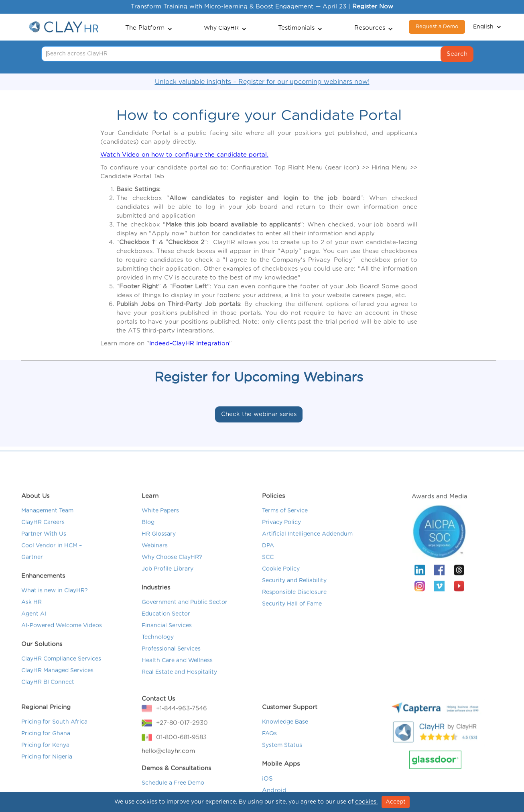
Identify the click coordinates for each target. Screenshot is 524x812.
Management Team (47, 520)
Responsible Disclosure (294, 602)
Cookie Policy (281, 579)
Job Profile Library (168, 579)
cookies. (366, 802)
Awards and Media (440, 506)
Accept (396, 802)
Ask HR (31, 612)
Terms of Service (285, 520)
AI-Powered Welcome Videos (62, 635)
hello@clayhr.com (168, 761)
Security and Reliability (294, 590)
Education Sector (166, 624)
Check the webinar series (259, 414)
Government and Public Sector (185, 612)
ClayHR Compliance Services (61, 669)
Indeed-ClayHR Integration (189, 344)
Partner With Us (44, 544)
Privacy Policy (281, 532)
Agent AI (34, 624)
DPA (268, 555)
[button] (149, 27)
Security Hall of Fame (292, 614)
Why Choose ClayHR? (172, 567)
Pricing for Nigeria (47, 767)
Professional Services (171, 659)
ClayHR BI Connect (48, 692)
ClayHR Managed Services (57, 680)
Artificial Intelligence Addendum (307, 544)
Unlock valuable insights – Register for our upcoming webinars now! (262, 82)
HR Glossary (159, 544)
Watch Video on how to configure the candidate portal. (184, 155)
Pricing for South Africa (54, 732)
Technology (158, 647)
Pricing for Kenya (45, 755)
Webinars (155, 555)
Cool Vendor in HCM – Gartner (52, 561)
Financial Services (167, 635)
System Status (282, 755)
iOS (267, 789)
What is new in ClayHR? (55, 600)
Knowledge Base (285, 732)
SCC (268, 567)
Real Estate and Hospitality (179, 682)
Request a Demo (437, 27)
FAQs (269, 743)
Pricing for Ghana (46, 743)
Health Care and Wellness (177, 670)
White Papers (160, 520)
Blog (148, 532)
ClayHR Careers (43, 532)
